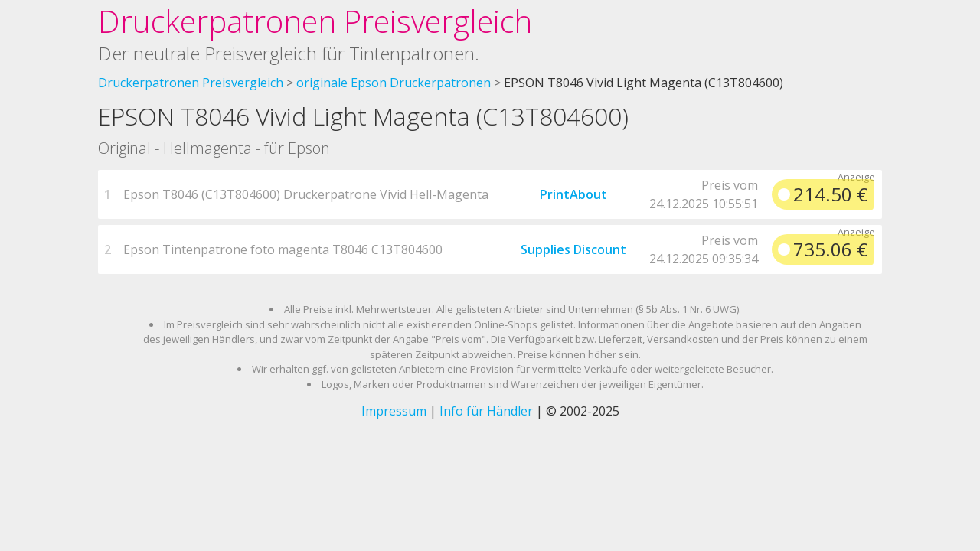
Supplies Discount (573, 249)
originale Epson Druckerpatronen (394, 83)
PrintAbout (573, 194)
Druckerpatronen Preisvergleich (315, 21)
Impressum (394, 411)
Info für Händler (486, 411)
